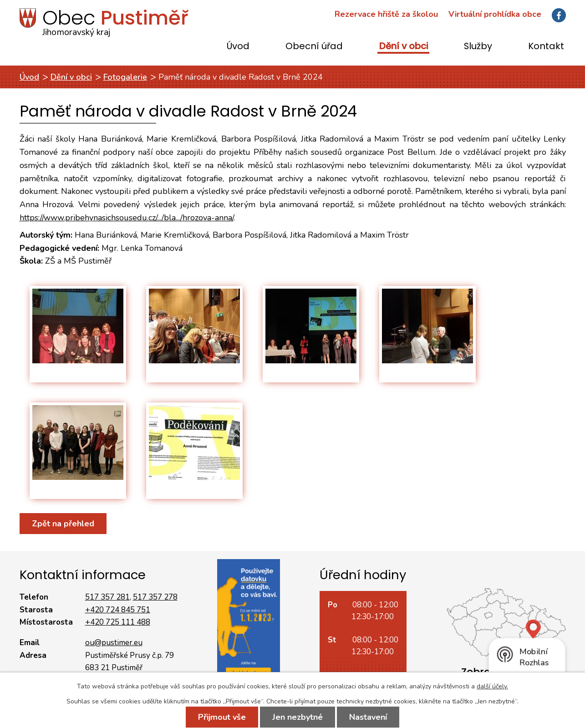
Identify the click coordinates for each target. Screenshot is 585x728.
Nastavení (368, 717)
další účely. (492, 686)
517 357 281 (107, 597)
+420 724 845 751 (118, 610)
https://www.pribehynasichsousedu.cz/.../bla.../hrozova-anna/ (127, 218)
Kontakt (546, 47)
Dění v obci (404, 47)
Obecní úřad (314, 47)
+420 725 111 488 (118, 622)
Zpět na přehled (63, 524)
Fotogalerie (125, 77)
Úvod (238, 47)
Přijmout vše (222, 717)
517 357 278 (155, 597)
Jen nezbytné (298, 717)
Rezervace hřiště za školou (386, 14)
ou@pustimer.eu (114, 643)
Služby (478, 47)
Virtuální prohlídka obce (495, 14)
